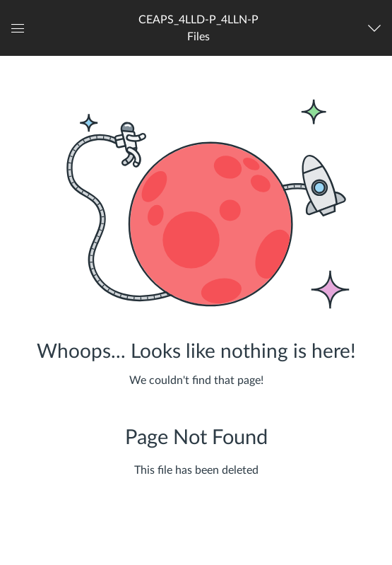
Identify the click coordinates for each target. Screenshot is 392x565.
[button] (198, 28)
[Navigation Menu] (378, 28)
